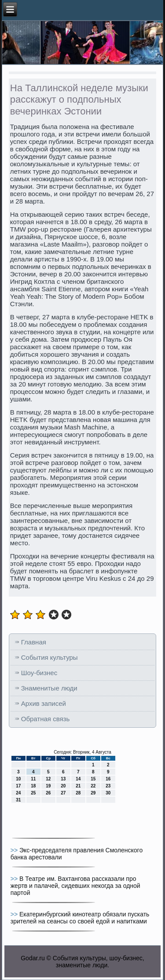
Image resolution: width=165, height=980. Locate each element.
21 (78, 786)
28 (78, 793)
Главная (34, 642)
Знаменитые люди (49, 688)
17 (18, 786)
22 (93, 786)
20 (63, 786)
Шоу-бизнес (39, 673)
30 (108, 793)
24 (18, 793)
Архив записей (44, 703)
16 (108, 779)
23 (108, 786)
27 (63, 793)
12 (48, 779)
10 (18, 779)
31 (18, 800)
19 (48, 786)
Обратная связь (46, 719)
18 (33, 786)
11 (33, 779)
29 (93, 793)
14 (78, 779)
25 (33, 793)
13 (63, 779)
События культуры (49, 657)
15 (93, 779)
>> (15, 850)
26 (48, 793)
